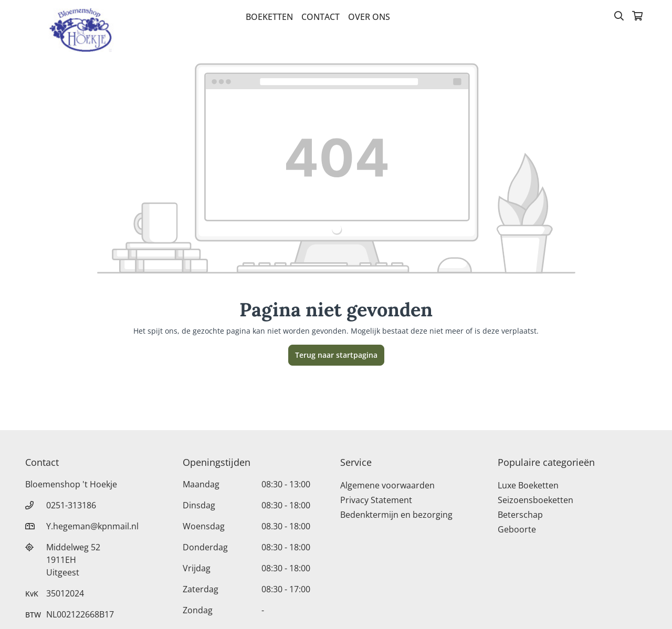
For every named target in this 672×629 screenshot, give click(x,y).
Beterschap (520, 515)
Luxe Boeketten (528, 485)
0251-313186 (71, 505)
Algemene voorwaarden (387, 485)
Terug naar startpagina (336, 355)
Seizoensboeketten (535, 500)
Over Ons (369, 17)
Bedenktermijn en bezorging (396, 515)
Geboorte (517, 529)
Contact (321, 17)
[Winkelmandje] (637, 17)
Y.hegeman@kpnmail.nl (92, 526)
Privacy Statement (376, 500)
